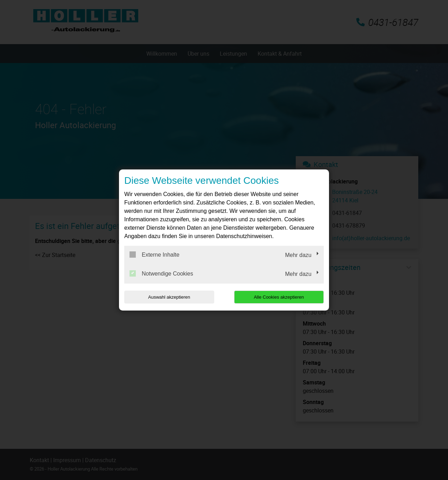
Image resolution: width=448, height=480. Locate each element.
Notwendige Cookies (161, 273)
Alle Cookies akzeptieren (279, 297)
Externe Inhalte (155, 255)
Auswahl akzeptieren (169, 297)
